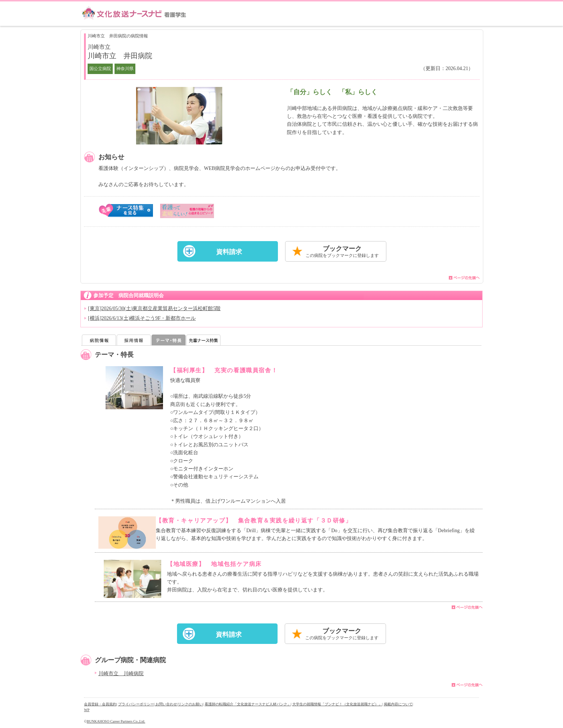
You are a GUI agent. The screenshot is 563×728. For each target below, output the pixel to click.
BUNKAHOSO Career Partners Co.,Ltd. (116, 721)
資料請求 (229, 252)
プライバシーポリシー (136, 704)
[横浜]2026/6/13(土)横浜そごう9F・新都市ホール (142, 318)
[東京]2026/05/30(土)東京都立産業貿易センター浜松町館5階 (154, 308)
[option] (179, 116)
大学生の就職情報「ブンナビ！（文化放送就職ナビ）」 (337, 704)
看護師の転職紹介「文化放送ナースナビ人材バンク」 (248, 704)
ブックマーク (342, 252)
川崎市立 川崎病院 (121, 674)
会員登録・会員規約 (100, 704)
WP (87, 710)
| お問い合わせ (166, 704)
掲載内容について (398, 704)
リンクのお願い (190, 704)
